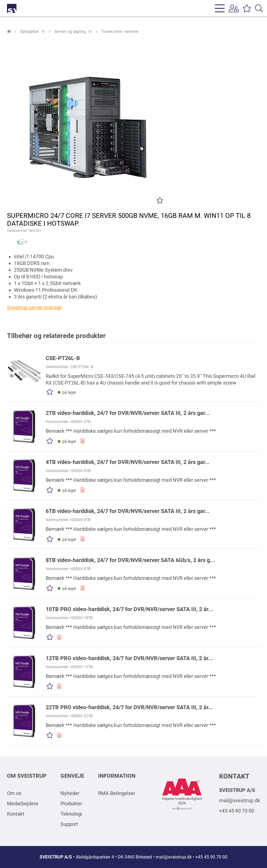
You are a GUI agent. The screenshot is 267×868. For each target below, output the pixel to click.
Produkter (71, 803)
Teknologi (71, 814)
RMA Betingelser (117, 793)
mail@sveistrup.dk (240, 800)
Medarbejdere (23, 803)
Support (69, 824)
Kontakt (16, 814)
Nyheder (70, 793)
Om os (14, 793)
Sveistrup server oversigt (34, 307)
